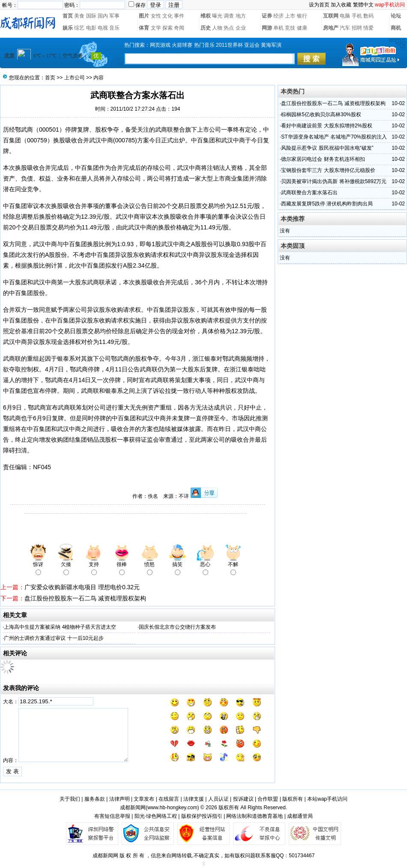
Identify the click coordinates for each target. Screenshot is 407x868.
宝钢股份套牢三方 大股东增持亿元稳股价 (328, 170)
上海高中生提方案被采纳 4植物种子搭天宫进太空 (60, 627)
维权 (206, 16)
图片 (144, 16)
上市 (290, 16)
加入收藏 (341, 5)
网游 (267, 28)
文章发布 (144, 799)
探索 (168, 28)
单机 (278, 28)
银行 (302, 16)
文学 (156, 28)
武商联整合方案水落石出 (309, 193)
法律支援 (194, 799)
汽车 (345, 28)
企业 (241, 28)
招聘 (357, 28)
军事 (114, 16)
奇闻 (179, 28)
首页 (68, 16)
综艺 (79, 28)
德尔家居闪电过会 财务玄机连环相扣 (323, 159)
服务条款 (95, 799)
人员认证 (218, 799)
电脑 (345, 16)
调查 (229, 16)
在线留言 (169, 799)
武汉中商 (101, 140)
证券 (267, 16)
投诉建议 (243, 799)
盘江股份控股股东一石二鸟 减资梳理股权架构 (85, 598)
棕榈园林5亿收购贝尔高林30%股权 (321, 115)
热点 (229, 28)
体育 (144, 28)
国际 (91, 16)
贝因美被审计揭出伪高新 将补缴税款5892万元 (334, 181)
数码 (368, 16)
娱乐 (68, 28)
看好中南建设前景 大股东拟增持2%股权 (327, 126)
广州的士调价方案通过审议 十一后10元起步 (54, 638)
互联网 (331, 16)
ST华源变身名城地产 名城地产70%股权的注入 (334, 137)
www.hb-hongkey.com (172, 808)
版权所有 (293, 799)
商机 (396, 28)
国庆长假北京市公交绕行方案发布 (177, 627)
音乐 (114, 28)
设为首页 (319, 5)
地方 (241, 16)
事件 (179, 16)
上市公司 (75, 78)
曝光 (217, 16)
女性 (156, 16)
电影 (91, 28)
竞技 (290, 28)
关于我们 (70, 799)
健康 (302, 28)
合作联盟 (268, 799)
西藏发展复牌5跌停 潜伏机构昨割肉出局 (327, 204)
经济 (278, 16)
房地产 (331, 28)
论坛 (396, 16)
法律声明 (120, 799)
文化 (168, 16)
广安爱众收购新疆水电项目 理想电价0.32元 (82, 587)
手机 (357, 16)
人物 (217, 28)
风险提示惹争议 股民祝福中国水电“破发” (327, 148)
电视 (103, 28)
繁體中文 (363, 5)
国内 (103, 16)
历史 (206, 28)
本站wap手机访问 (327, 799)
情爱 (368, 28)
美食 (79, 16)
